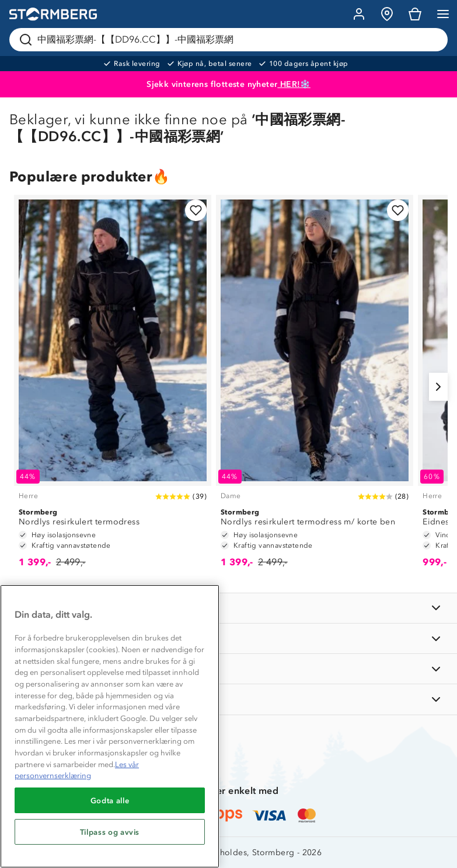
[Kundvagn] (415, 14)
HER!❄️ (294, 84)
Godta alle (110, 800)
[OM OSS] (228, 638)
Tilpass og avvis (110, 832)
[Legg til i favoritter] (196, 210)
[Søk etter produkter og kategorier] (231, 40)
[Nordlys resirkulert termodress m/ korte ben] (315, 387)
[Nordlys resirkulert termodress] (113, 387)
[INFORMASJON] (228, 608)
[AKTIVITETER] (228, 699)
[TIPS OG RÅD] (228, 669)
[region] (110, 726)
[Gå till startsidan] (53, 14)
